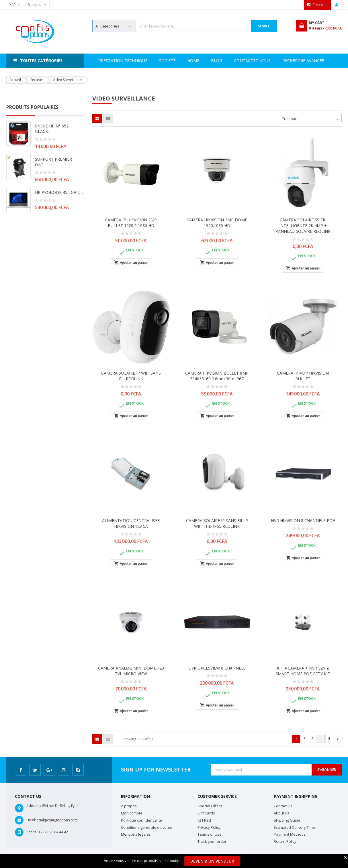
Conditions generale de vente (147, 827)
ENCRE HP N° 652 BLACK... (52, 129)
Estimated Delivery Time (294, 827)
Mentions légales (136, 834)
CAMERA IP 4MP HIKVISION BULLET (303, 376)
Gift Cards (206, 813)
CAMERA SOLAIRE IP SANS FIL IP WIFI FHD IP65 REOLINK (217, 523)
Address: (34, 806)
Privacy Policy (209, 827)
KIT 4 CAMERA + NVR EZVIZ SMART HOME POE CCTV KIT (303, 671)
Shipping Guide (287, 820)
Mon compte (132, 813)
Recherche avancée (232, 61)
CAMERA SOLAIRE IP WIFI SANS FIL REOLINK (131, 376)
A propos (129, 806)
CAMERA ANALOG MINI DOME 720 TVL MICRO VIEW (131, 671)
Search (264, 26)
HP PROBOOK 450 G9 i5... (59, 192)
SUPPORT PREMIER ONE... (53, 162)
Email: (31, 820)
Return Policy (285, 841)
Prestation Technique (175, 61)
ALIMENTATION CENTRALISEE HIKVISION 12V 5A (131, 523)
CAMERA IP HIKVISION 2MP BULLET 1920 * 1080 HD (131, 223)
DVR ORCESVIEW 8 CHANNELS (217, 668)
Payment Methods (290, 834)
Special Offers (210, 806)
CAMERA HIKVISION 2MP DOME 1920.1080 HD (217, 223)
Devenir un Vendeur (212, 861)
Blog (320, 61)
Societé (130, 61)
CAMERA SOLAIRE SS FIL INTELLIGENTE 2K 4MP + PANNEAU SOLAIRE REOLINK (303, 226)
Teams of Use (210, 834)
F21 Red (204, 820)
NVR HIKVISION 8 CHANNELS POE (303, 520)
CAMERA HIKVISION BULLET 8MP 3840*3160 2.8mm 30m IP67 (217, 376)
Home (104, 61)
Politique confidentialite (141, 820)
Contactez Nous (284, 61)
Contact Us (283, 806)
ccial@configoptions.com (57, 820)
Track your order (212, 841)
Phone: (32, 832)
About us (281, 813)
